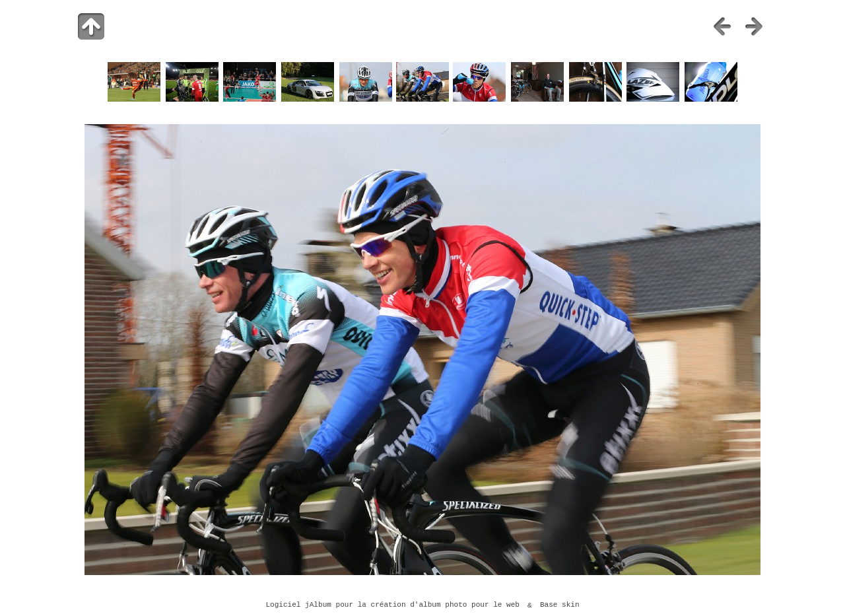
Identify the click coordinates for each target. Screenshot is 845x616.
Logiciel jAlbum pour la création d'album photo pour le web (392, 605)
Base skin (560, 605)
